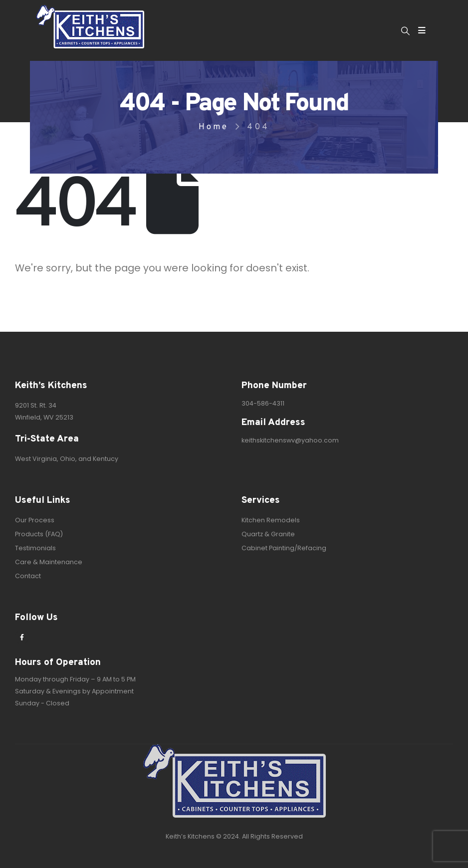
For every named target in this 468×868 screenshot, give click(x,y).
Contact (28, 576)
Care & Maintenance (49, 562)
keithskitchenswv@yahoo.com (290, 440)
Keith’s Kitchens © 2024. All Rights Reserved (234, 836)
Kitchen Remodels (271, 520)
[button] (405, 31)
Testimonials (35, 548)
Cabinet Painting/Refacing (284, 548)
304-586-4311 (263, 403)
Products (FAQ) (39, 534)
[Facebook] (22, 637)
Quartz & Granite (268, 534)
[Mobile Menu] (422, 30)
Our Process (35, 520)
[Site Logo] (90, 27)
